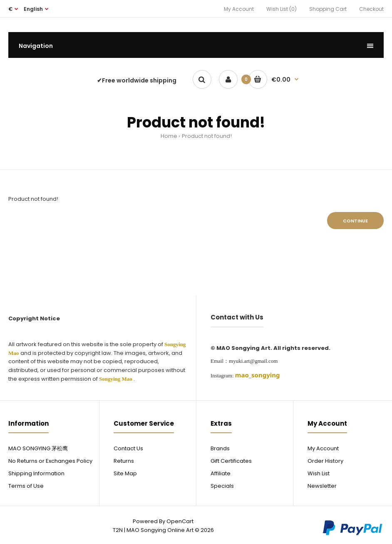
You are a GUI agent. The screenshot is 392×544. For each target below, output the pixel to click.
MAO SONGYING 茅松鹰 (38, 448)
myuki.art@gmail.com (253, 361)
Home (169, 136)
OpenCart (180, 521)
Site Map (125, 473)
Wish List (319, 473)
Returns (124, 461)
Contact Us (128, 448)
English (33, 9)
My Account (239, 9)
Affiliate (221, 473)
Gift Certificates (231, 461)
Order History (325, 461)
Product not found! (207, 136)
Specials (222, 486)
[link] (258, 375)
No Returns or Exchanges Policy (50, 461)
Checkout (371, 9)
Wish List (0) (282, 9)
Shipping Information (36, 473)
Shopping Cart (328, 9)
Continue (355, 221)
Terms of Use (26, 486)
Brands (220, 448)
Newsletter (322, 486)
